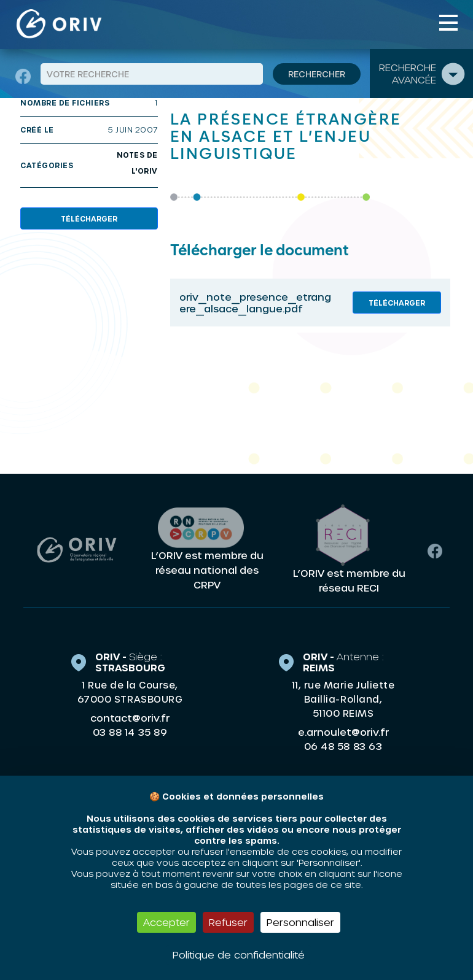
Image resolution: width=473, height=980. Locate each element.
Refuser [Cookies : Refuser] (228, 922)
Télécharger (89, 218)
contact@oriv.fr (130, 718)
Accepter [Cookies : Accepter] (166, 922)
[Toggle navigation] (448, 23)
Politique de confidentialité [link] (239, 955)
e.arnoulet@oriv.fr (343, 732)
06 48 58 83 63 (343, 746)
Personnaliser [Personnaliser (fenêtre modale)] (300, 922)
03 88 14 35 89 (130, 732)
